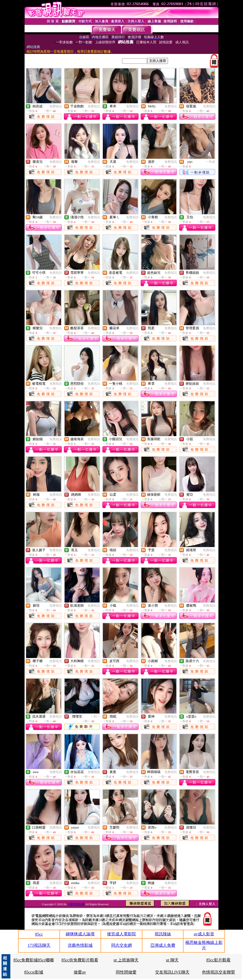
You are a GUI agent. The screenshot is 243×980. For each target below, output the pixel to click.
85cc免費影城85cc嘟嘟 (34, 960)
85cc (39, 934)
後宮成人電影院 (121, 934)
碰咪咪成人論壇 (80, 934)
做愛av (80, 972)
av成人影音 (204, 934)
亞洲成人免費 (163, 945)
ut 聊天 (172, 960)
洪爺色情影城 (80, 945)
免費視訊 (56, 106)
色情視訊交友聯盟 (218, 972)
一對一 (95, 717)
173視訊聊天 (39, 945)
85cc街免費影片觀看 (80, 960)
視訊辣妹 (163, 934)
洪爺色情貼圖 (76, 904)
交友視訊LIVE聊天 (172, 972)
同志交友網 (121, 945)
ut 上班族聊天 (126, 960)
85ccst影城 (34, 972)
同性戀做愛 (126, 972)
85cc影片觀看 (218, 960)
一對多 (211, 162)
